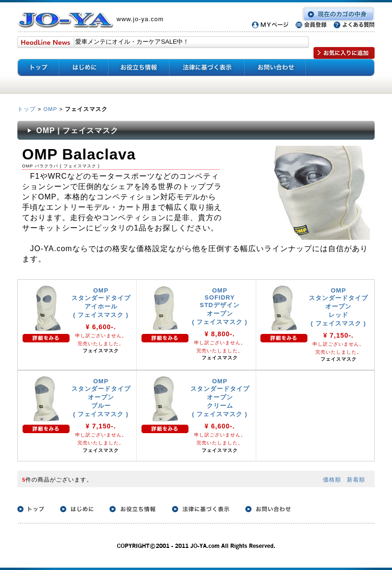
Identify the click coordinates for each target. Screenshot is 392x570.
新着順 (356, 479)
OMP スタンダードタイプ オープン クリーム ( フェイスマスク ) (220, 398)
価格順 (332, 479)
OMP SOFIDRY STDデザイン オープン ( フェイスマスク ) (220, 306)
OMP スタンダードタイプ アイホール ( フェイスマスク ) (101, 303)
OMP (50, 109)
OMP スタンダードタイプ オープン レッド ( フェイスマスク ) (338, 307)
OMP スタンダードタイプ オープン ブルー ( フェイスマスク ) (101, 398)
